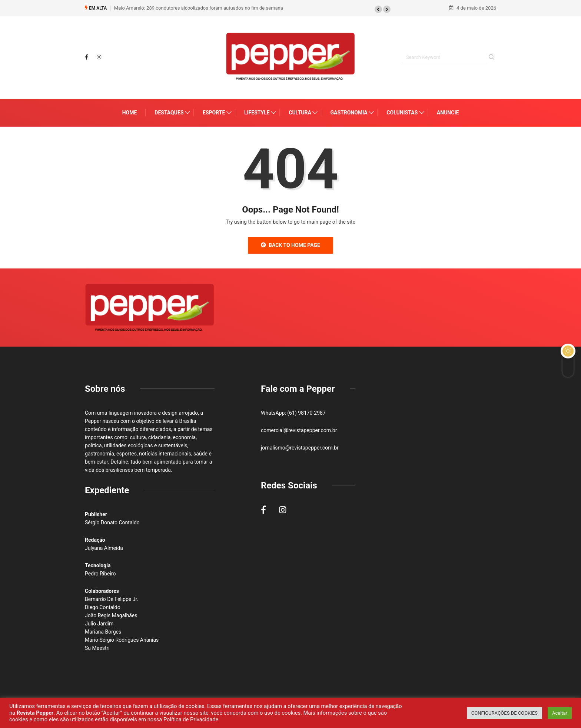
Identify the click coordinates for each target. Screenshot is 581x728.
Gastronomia (349, 113)
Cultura (300, 113)
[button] (378, 9)
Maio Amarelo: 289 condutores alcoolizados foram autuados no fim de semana (199, 7)
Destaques (169, 113)
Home (130, 113)
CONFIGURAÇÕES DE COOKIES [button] (504, 713)
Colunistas (402, 113)
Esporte (214, 113)
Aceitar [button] (560, 713)
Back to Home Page (290, 246)
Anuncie (448, 113)
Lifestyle (257, 113)
